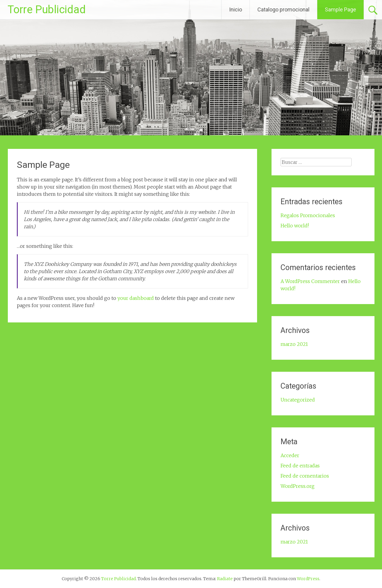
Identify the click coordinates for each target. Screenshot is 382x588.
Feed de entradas (300, 466)
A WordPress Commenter (310, 281)
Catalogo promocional (283, 9)
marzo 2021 (294, 344)
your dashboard (136, 298)
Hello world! (295, 226)
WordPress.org (298, 486)
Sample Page (340, 9)
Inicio (236, 9)
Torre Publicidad (47, 10)
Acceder (290, 455)
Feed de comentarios (305, 476)
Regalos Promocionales (308, 215)
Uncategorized (298, 400)
